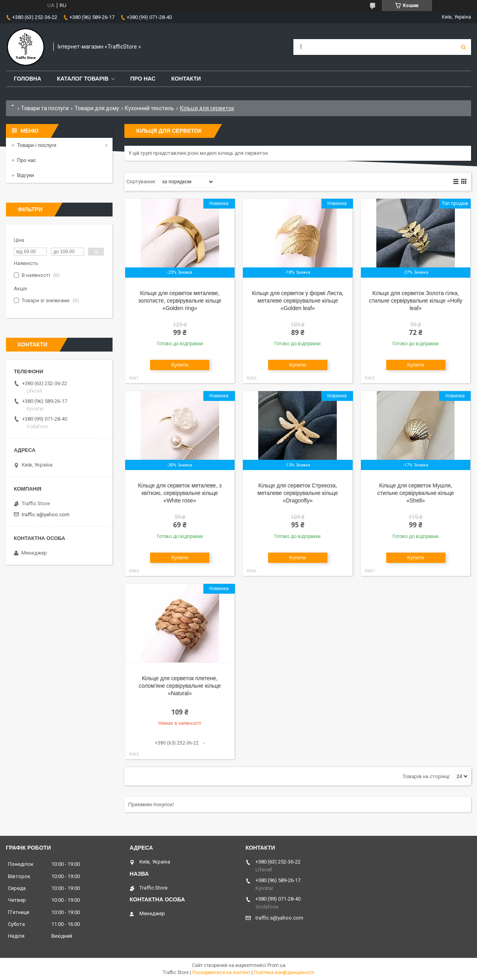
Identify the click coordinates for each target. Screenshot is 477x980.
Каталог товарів (83, 79)
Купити (180, 365)
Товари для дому (97, 108)
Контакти (186, 79)
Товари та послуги (45, 108)
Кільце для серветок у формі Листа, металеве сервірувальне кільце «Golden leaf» (298, 301)
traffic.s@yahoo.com (46, 514)
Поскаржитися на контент (221, 972)
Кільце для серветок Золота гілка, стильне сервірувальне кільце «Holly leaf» (416, 301)
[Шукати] (463, 47)
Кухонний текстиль (149, 108)
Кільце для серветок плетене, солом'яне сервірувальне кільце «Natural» (180, 686)
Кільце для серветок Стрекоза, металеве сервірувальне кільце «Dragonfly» (298, 493)
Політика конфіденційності (284, 972)
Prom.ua (276, 965)
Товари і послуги (37, 145)
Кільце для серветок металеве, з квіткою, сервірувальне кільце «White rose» (180, 493)
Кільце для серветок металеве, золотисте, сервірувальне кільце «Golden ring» (180, 301)
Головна (27, 79)
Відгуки (25, 175)
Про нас (143, 79)
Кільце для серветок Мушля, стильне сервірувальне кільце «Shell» (416, 493)
